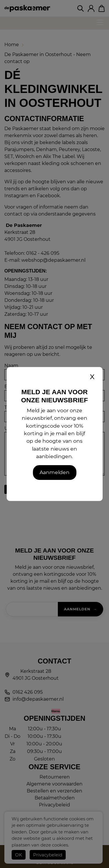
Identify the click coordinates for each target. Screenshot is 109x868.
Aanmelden (54, 472)
